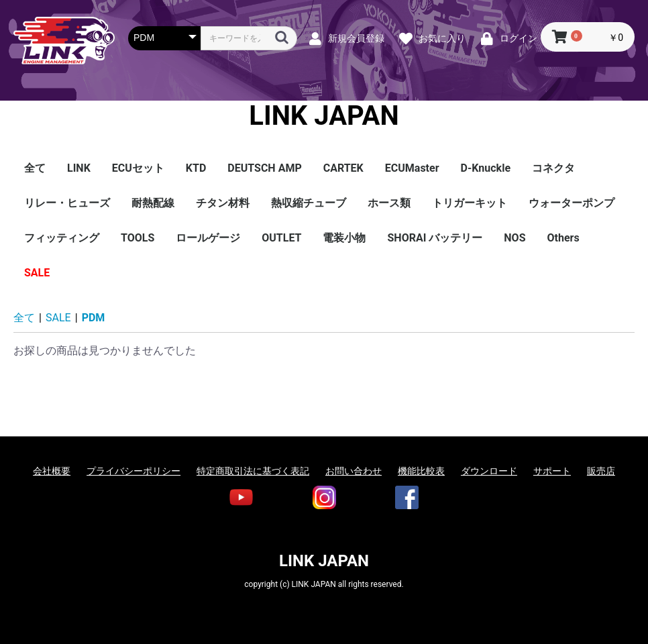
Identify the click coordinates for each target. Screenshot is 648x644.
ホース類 (389, 203)
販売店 (601, 471)
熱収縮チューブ (309, 203)
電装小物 (344, 238)
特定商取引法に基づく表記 (253, 471)
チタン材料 (223, 203)
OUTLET (281, 238)
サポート (552, 471)
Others (563, 238)
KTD (196, 168)
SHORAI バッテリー (435, 238)
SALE (37, 273)
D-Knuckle (486, 168)
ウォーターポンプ (572, 203)
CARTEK (343, 168)
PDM (94, 318)
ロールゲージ (208, 238)
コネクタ (553, 168)
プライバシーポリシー (133, 471)
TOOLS (138, 238)
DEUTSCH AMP (264, 168)
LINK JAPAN (324, 116)
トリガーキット (470, 203)
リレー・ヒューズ (67, 203)
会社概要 (52, 471)
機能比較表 (421, 471)
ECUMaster (412, 168)
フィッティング (62, 238)
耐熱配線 (153, 203)
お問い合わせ (354, 471)
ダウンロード (489, 471)
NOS (515, 238)
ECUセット (138, 168)
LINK (79, 168)
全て (35, 168)
